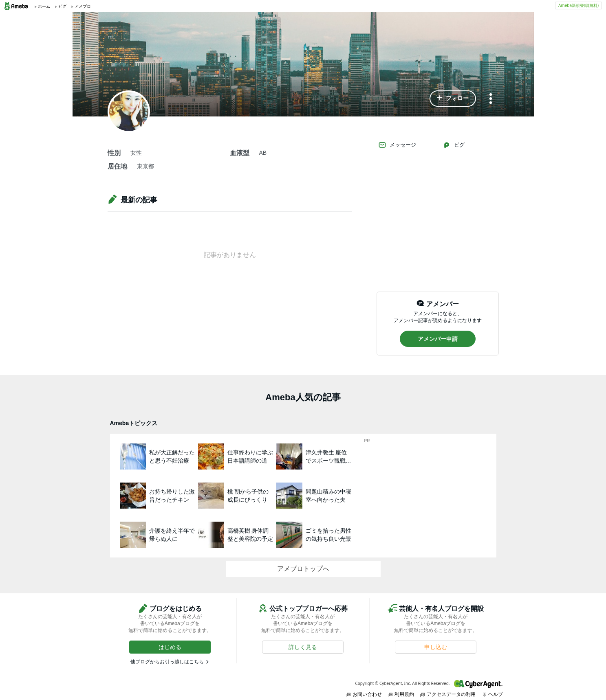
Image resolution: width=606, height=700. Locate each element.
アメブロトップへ (303, 569)
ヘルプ (492, 694)
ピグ (454, 145)
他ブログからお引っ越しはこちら (167, 662)
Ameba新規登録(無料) (578, 5)
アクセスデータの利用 (448, 694)
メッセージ (397, 145)
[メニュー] (491, 99)
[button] (453, 99)
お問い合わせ (364, 694)
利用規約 (401, 694)
